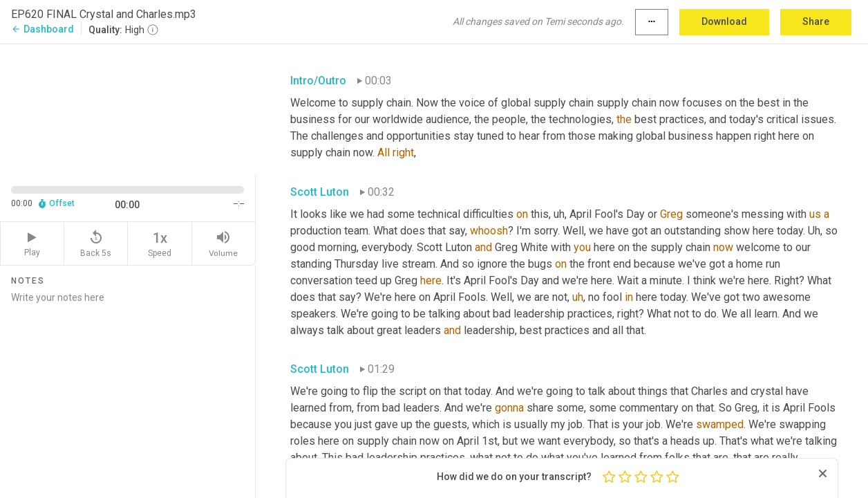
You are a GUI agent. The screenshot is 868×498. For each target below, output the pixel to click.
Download (724, 21)
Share (816, 21)
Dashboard (43, 29)
